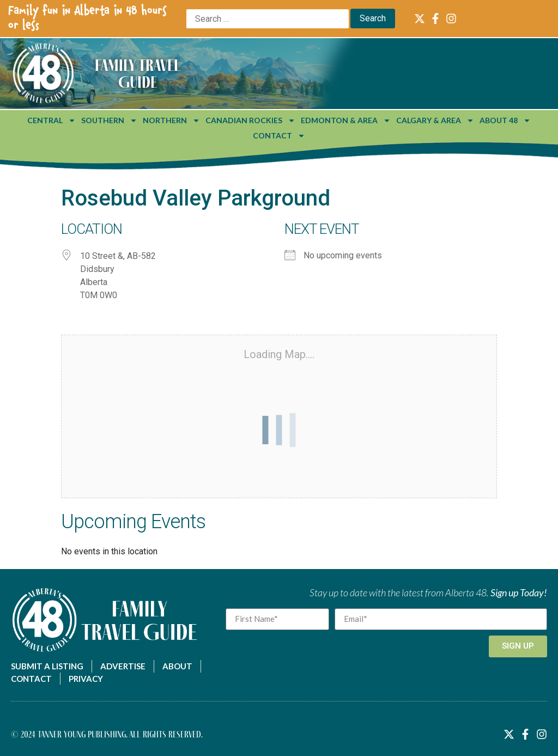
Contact (279, 136)
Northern (171, 120)
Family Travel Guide (138, 73)
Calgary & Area (435, 120)
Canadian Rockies (250, 120)
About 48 (505, 120)
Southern (109, 120)
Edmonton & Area (346, 120)
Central (51, 120)
